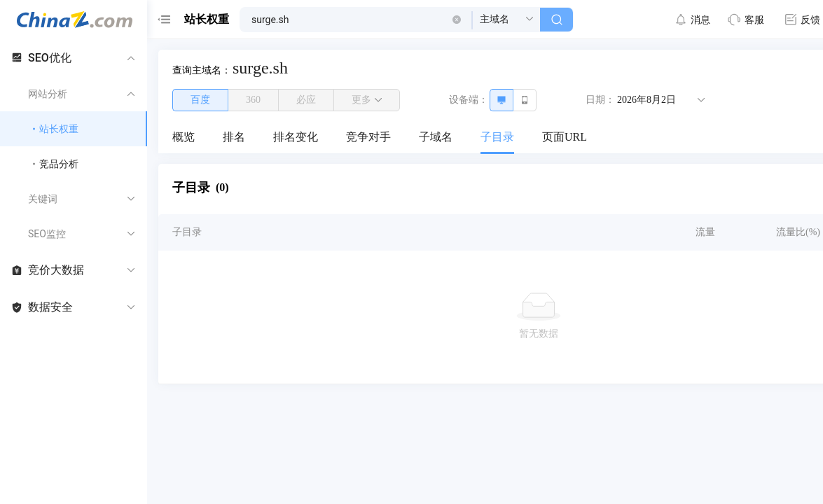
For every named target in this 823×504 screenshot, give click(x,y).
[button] (457, 20)
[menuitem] (184, 138)
